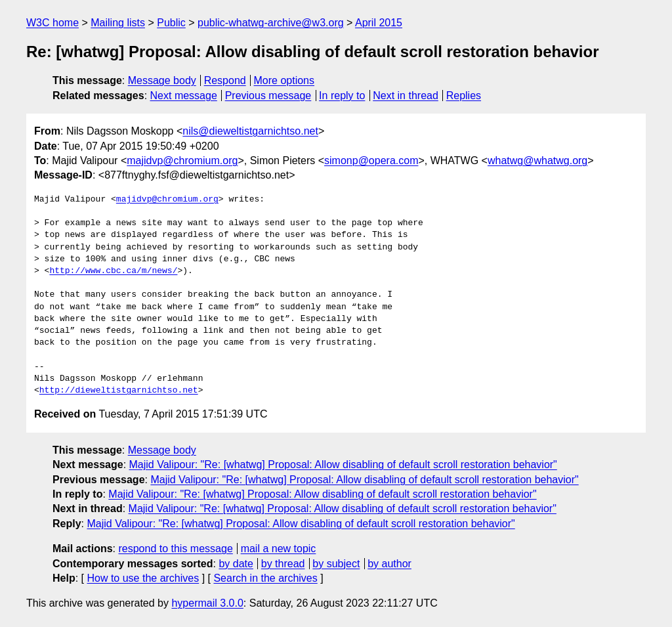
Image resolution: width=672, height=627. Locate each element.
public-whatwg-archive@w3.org (271, 23)
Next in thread (406, 96)
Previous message (268, 96)
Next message (184, 96)
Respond (225, 80)
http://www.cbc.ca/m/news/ (113, 271)
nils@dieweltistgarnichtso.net (250, 131)
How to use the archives (143, 578)
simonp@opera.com (371, 161)
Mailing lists (118, 23)
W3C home (52, 23)
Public (171, 23)
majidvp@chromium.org (182, 161)
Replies (464, 96)
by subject (336, 564)
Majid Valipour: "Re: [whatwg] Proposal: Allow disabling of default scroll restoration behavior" (343, 465)
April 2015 (379, 23)
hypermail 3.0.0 (207, 603)
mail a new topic (279, 549)
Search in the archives (265, 578)
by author (389, 564)
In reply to (342, 96)
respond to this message (175, 549)
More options (284, 80)
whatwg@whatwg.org (537, 161)
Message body (162, 80)
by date (236, 564)
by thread (283, 564)
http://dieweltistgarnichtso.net (119, 391)
